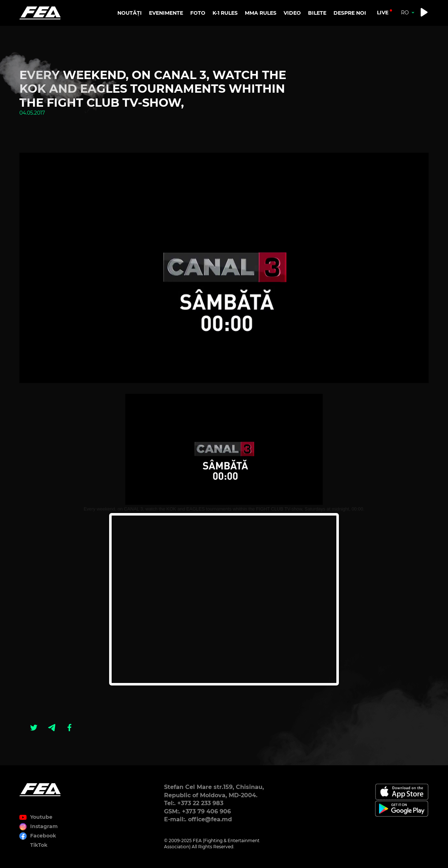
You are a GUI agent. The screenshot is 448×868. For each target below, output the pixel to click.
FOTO (198, 13)
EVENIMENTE (166, 13)
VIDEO (292, 13)
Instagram (44, 826)
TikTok (39, 845)
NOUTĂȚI (130, 13)
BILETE (317, 13)
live (383, 13)
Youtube (41, 817)
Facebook (43, 836)
